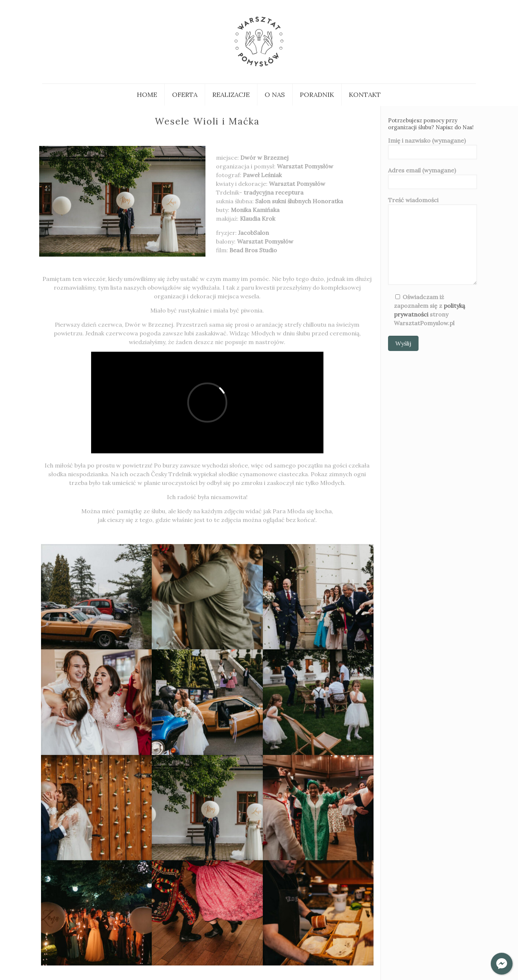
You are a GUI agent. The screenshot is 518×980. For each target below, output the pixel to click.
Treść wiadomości (432, 241)
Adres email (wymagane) (432, 178)
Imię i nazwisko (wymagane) (432, 148)
